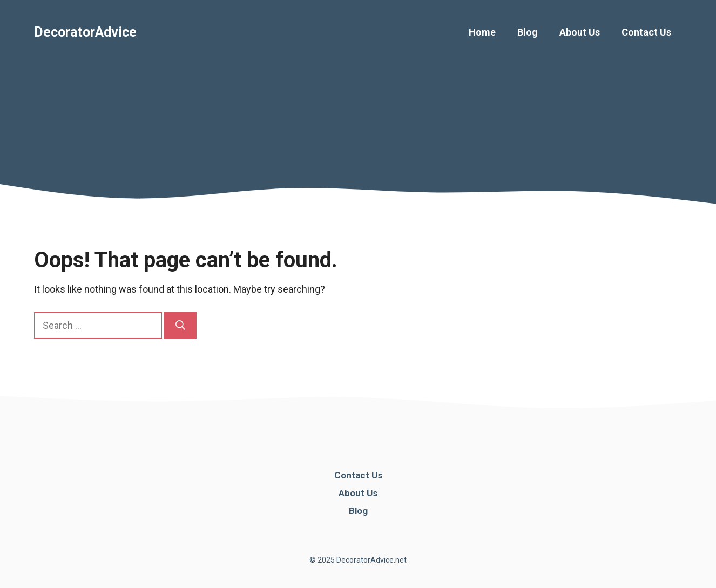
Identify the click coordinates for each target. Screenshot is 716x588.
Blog (528, 32)
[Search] (180, 325)
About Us (580, 32)
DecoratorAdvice (85, 32)
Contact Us (646, 32)
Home (482, 32)
